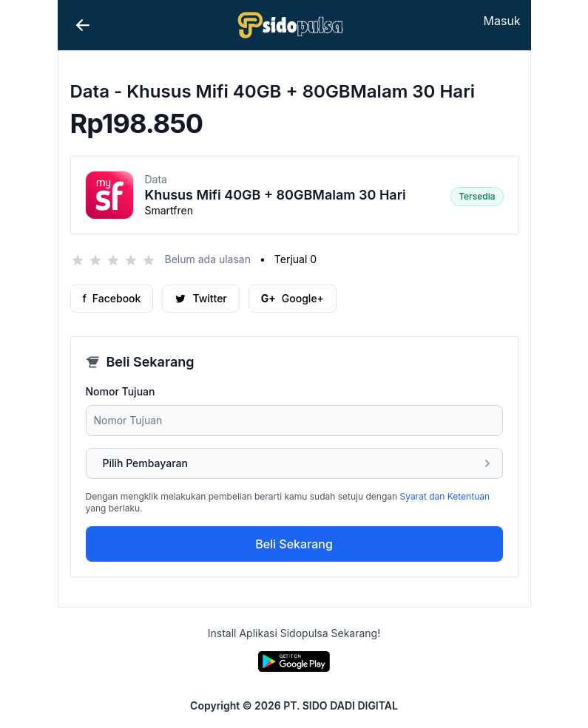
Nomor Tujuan (121, 391)
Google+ (293, 299)
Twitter (200, 298)
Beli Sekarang (294, 544)
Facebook (112, 299)
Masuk (502, 21)
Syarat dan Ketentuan (445, 496)
